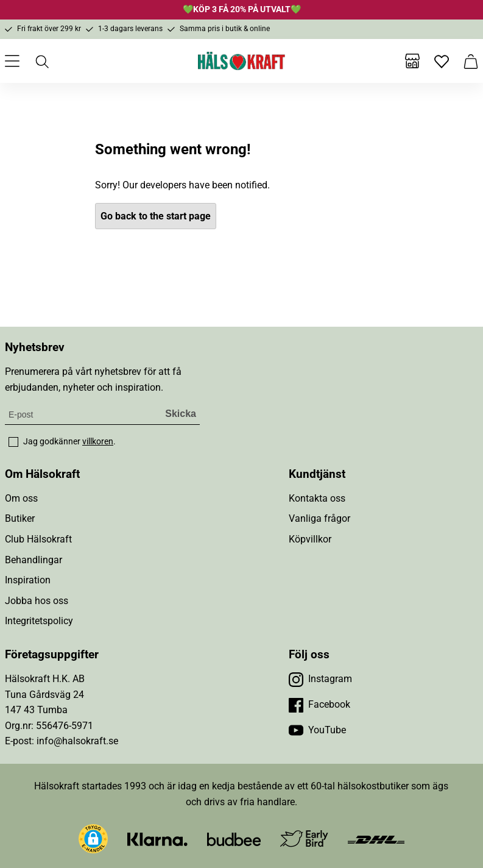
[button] (93, 839)
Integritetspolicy (39, 621)
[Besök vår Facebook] (319, 705)
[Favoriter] (442, 61)
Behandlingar (33, 560)
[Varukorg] (471, 61)
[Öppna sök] (41, 61)
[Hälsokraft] (242, 61)
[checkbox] (13, 442)
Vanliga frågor (319, 518)
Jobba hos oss (37, 601)
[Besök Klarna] (157, 838)
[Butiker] (412, 61)
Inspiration (28, 580)
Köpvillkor (310, 539)
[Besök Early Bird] (304, 838)
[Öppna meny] (12, 61)
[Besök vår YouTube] (317, 730)
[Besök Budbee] (234, 838)
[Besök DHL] (376, 838)
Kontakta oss (317, 498)
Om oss (21, 498)
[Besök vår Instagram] (320, 679)
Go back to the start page (156, 216)
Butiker (20, 518)
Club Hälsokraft (38, 539)
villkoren (98, 441)
